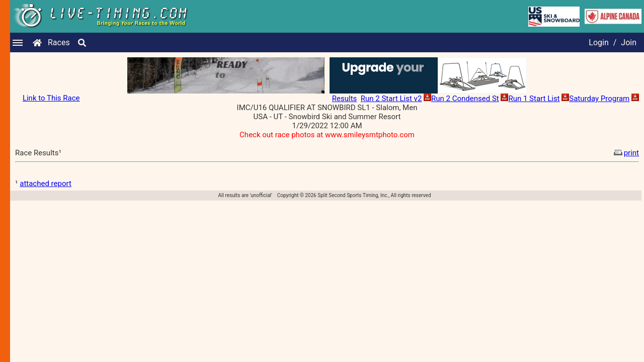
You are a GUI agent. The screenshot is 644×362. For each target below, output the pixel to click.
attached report (46, 184)
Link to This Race (51, 98)
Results (345, 99)
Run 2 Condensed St (465, 99)
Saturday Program (599, 99)
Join (629, 42)
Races (59, 42)
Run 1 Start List (534, 99)
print (625, 153)
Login (598, 42)
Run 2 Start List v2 (391, 99)
